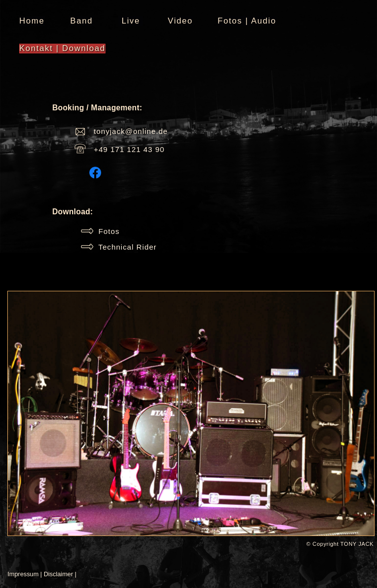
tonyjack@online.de (131, 131)
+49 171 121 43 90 (129, 149)
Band (81, 21)
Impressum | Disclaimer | (42, 574)
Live (131, 21)
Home (32, 21)
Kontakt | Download (62, 48)
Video (180, 21)
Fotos (100, 231)
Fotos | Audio (247, 21)
